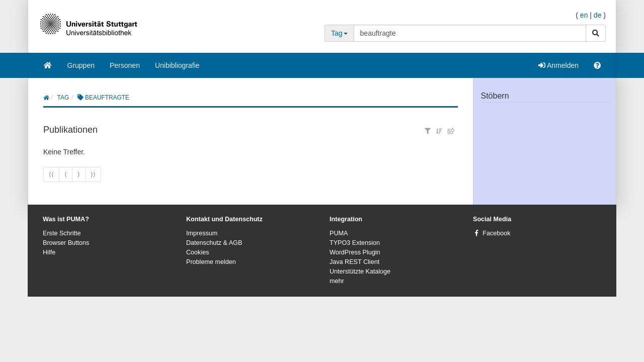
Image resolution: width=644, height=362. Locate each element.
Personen (125, 65)
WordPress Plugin (355, 252)
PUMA (339, 233)
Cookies (198, 252)
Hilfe (49, 252)
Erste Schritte (62, 233)
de (598, 15)
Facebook (496, 233)
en (584, 15)
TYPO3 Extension (355, 243)
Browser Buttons (66, 243)
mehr (337, 281)
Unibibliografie (177, 65)
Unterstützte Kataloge (360, 271)
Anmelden (558, 65)
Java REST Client (354, 262)
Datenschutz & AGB (214, 243)
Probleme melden (211, 262)
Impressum (202, 233)
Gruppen (81, 65)
